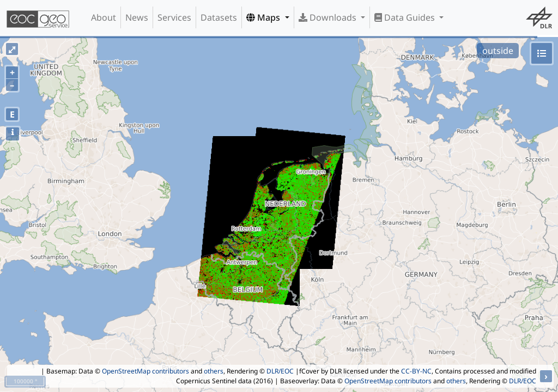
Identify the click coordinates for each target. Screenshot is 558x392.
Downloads (329, 17)
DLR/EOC (280, 371)
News (137, 17)
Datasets (219, 17)
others (214, 371)
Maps (264, 17)
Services (174, 17)
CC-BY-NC (416, 371)
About (104, 17)
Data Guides (406, 17)
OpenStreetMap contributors (145, 371)
